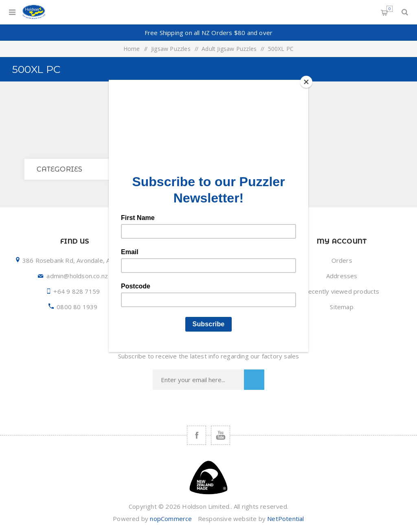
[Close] (306, 82)
